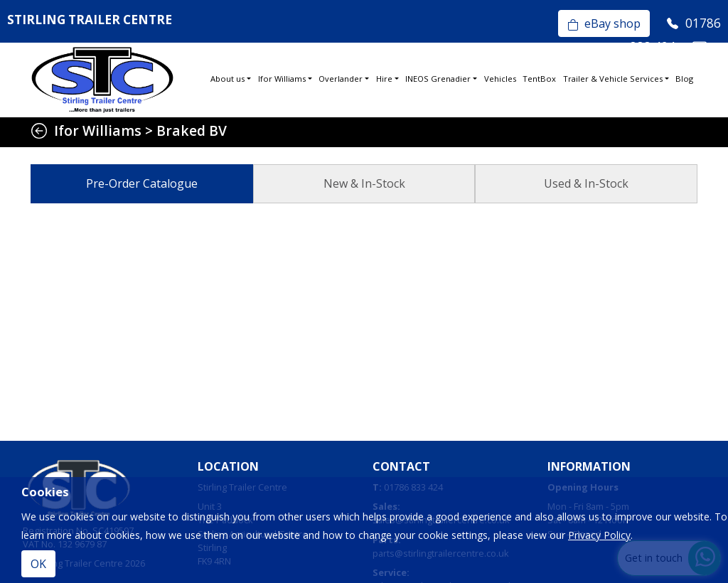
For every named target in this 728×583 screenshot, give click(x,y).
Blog (684, 79)
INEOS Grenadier (438, 79)
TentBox (539, 79)
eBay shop (604, 23)
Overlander (341, 79)
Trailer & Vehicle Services (613, 79)
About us (227, 79)
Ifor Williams (282, 79)
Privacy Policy (599, 535)
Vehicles (500, 79)
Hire (384, 79)
